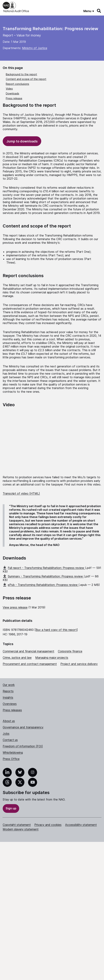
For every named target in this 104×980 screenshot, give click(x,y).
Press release (14, 98)
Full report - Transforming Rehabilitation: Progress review (44, 568)
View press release (15, 607)
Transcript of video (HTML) (21, 493)
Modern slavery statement (21, 829)
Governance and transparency (23, 727)
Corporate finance (70, 651)
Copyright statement (17, 825)
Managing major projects (52, 658)
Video (9, 89)
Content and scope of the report (26, 79)
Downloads (12, 93)
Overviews (10, 704)
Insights (8, 697)
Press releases (12, 710)
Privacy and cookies (48, 825)
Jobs (6, 734)
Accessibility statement (81, 825)
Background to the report (21, 74)
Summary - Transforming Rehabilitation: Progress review (43, 576)
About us (9, 721)
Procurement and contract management (30, 664)
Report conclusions (17, 84)
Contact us (10, 740)
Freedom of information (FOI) (23, 746)
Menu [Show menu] (87, 11)
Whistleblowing (13, 753)
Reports (8, 691)
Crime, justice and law (17, 658)
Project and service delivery (79, 664)
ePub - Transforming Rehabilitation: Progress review (41, 585)
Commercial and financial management (28, 651)
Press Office (11, 759)
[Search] (99, 11)
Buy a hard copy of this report (56, 630)
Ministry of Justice (35, 48)
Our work (9, 685)
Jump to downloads (22, 141)
